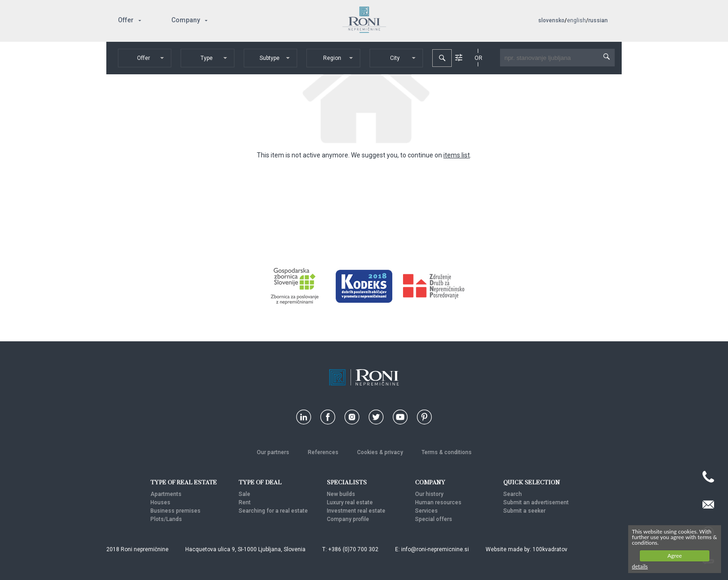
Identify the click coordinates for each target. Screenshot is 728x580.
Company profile (348, 519)
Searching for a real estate (273, 511)
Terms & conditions (447, 452)
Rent (245, 502)
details (640, 566)
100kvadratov (550, 549)
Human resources (438, 502)
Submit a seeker (524, 511)
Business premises (175, 511)
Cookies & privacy (380, 452)
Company (186, 20)
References (323, 452)
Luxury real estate (350, 502)
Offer (126, 20)
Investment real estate (356, 511)
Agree (674, 556)
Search (513, 494)
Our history (429, 494)
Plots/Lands (166, 519)
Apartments (166, 494)
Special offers (434, 519)
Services (426, 511)
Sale (244, 494)
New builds (341, 494)
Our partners (273, 452)
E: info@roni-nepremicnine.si (432, 549)
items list (457, 155)
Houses (160, 502)
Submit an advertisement (536, 502)
